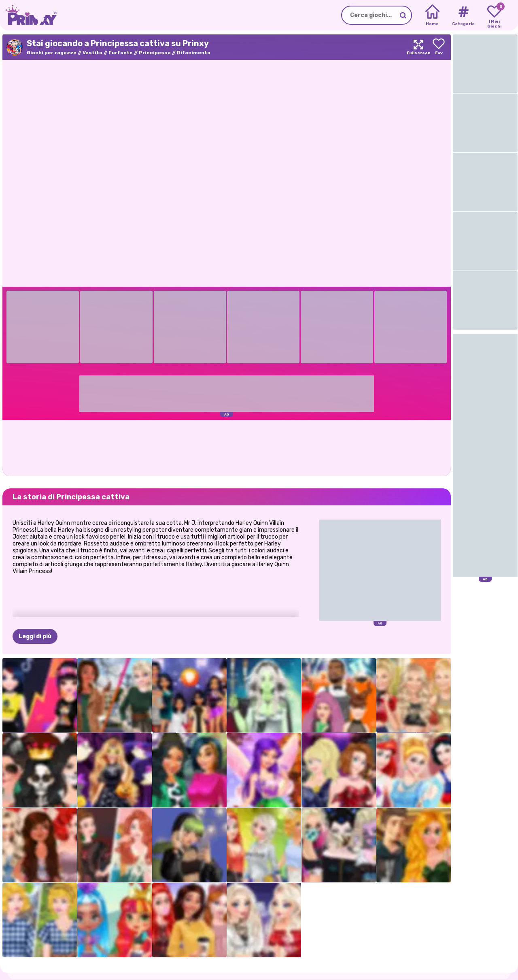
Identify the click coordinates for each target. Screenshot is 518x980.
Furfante (121, 53)
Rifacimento (194, 53)
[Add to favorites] (439, 47)
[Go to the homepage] (28, 15)
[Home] (432, 15)
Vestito (92, 53)
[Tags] (463, 15)
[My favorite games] (494, 15)
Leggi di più (35, 636)
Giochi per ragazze (52, 53)
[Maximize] (418, 47)
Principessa (155, 53)
